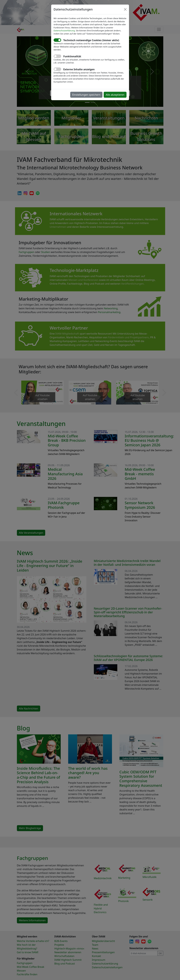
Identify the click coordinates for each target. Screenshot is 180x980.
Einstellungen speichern (86, 95)
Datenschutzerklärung (64, 31)
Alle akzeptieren (115, 95)
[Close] (125, 9)
